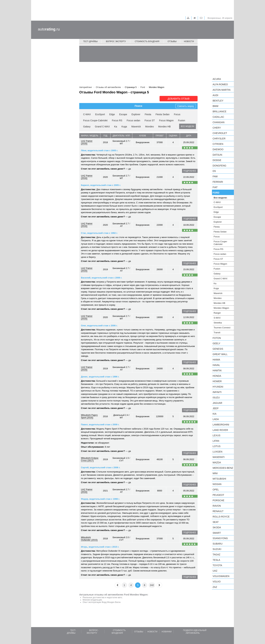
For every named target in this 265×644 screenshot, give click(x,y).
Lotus (217, 446)
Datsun (217, 155)
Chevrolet (220, 133)
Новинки (167, 632)
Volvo (217, 582)
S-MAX (217, 318)
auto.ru (49, 29)
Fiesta (148, 114)
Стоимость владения (147, 41)
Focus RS (117, 120)
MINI (215, 473)
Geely (216, 343)
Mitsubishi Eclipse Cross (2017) (90, 459)
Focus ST (150, 120)
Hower (217, 381)
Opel (216, 490)
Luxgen (218, 452)
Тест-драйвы (90, 41)
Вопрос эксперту (116, 41)
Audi (215, 95)
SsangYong (220, 538)
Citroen (218, 144)
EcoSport (100, 114)
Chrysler (219, 139)
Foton (217, 338)
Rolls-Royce (221, 517)
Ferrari (218, 182)
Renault (218, 511)
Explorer (136, 114)
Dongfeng (219, 166)
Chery (217, 128)
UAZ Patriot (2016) (87, 142)
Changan (219, 122)
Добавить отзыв (179, 99)
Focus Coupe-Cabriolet (95, 120)
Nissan (217, 484)
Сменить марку (186, 106)
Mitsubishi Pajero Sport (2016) (89, 416)
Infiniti (217, 392)
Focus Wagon (166, 120)
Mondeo (149, 127)
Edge (112, 114)
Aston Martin (221, 90)
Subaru (218, 544)
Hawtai (217, 370)
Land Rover (220, 430)
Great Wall (220, 354)
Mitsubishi (219, 479)
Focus (177, 114)
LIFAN (216, 441)
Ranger (217, 313)
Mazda (217, 462)
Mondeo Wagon (221, 308)
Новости (189, 41)
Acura (217, 79)
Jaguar (217, 403)
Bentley (218, 101)
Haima (216, 360)
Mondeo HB (164, 127)
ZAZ (215, 587)
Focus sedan (133, 120)
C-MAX (87, 114)
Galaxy (87, 127)
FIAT (215, 187)
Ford (216, 193)
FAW (215, 176)
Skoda (217, 527)
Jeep (216, 408)
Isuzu (216, 398)
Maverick (136, 127)
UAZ (215, 571)
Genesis (218, 349)
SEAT (216, 522)
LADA (216, 419)
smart (217, 533)
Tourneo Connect (222, 328)
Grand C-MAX (102, 127)
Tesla (216, 560)
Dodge (217, 160)
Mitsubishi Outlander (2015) (89, 539)
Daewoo (218, 149)
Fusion (182, 120)
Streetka (218, 323)
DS (214, 171)
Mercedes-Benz (223, 468)
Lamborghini (221, 425)
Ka (116, 127)
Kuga (124, 127)
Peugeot (218, 495)
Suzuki (217, 549)
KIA (215, 414)
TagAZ (216, 555)
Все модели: (220, 198)
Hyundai (218, 387)
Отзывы (172, 41)
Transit (217, 332)
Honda (217, 376)
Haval (216, 365)
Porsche (218, 500)
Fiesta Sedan (162, 114)
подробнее (190, 171)
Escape (123, 114)
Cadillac (218, 117)
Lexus (216, 435)
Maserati (219, 457)
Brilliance (220, 111)
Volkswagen (221, 576)
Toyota (217, 565)
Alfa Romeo (220, 84)
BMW (215, 106)
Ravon (217, 506)
